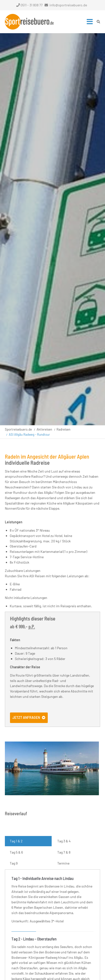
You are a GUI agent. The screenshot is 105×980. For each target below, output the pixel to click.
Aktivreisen (44, 429)
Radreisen (63, 429)
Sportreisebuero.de (18, 429)
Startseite (29, 22)
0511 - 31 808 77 (29, 5)
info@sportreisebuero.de (68, 5)
